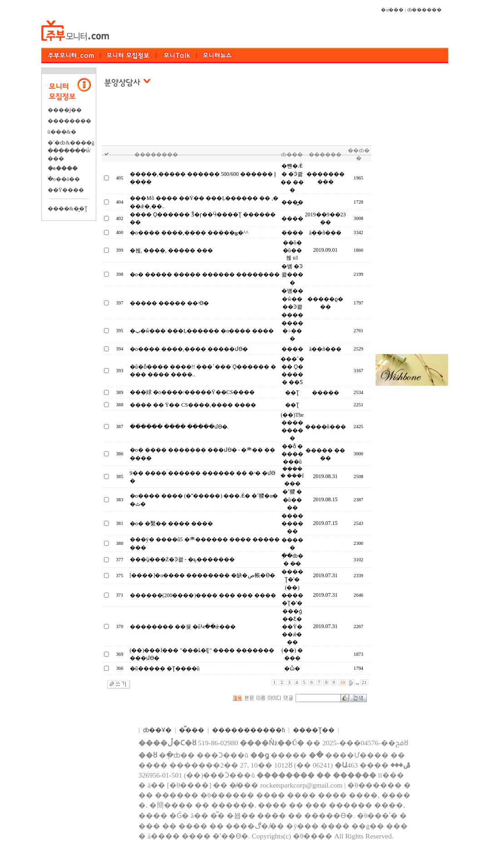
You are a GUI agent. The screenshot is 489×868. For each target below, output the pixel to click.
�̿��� (192, 730)
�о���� (63, 168)
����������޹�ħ (249, 730)
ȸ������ (425, 10)
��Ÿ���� (66, 190)
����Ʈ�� (314, 730)
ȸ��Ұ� (157, 730)
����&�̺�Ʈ (68, 209)
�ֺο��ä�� (64, 179)
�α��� (392, 10)
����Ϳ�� (65, 110)
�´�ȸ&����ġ (71, 143)
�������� (69, 121)
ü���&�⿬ (62, 132)
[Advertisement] (237, 122)
